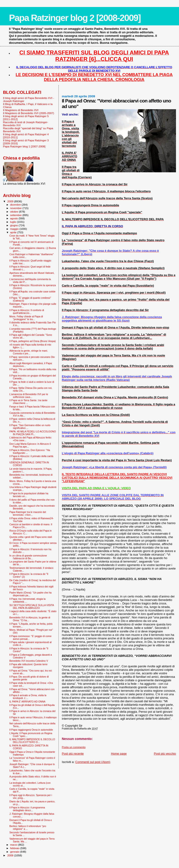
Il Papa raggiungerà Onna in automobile (31, 730)
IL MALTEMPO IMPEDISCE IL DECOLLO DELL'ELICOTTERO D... (32, 741)
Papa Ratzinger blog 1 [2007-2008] (24, 146)
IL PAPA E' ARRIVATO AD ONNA (27, 702)
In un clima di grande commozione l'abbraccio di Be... (28, 557)
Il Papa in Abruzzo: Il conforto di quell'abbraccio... (27, 312)
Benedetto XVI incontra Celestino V (29, 661)
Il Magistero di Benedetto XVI (21, 110)
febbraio (15, 848)
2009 (11, 201)
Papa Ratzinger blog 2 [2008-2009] (75, 18)
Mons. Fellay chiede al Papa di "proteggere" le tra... (26, 318)
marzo (14, 845)
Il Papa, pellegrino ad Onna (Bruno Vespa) (33, 341)
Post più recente (73, 754)
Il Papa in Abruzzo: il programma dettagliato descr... (27, 809)
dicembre (16, 205)
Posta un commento (74, 747)
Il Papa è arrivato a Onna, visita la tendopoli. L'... (28, 697)
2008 (11, 855)
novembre (16, 208)
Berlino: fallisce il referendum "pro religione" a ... (28, 827)
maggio (15, 229)
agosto (15, 218)
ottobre (15, 212)
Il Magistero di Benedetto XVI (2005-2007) (29, 113)
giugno (15, 225)
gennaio (15, 852)
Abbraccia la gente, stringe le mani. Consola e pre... (29, 352)
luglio (14, 222)
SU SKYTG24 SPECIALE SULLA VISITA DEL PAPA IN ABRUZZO (32, 607)
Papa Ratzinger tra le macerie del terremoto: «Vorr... (28, 513)
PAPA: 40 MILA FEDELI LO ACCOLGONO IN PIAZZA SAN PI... (33, 433)
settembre (16, 215)
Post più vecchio (165, 754)
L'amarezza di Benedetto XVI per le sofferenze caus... (29, 396)
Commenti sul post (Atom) (93, 762)
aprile (14, 232)
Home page (119, 754)
